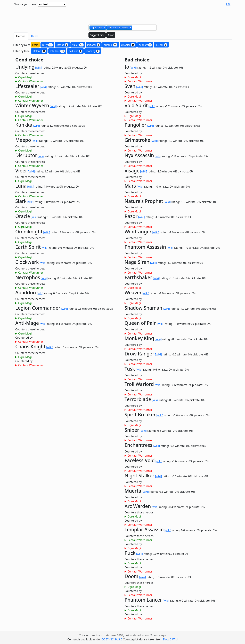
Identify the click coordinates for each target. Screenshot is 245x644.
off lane (39, 51)
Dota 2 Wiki (170, 639)
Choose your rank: (25, 4)
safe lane (57, 51)
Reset (35, 45)
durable (111, 45)
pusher (161, 45)
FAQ (229, 4)
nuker (78, 45)
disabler (128, 45)
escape (62, 45)
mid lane (75, 51)
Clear (111, 35)
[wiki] (39, 68)
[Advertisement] (122, 14)
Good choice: (30, 60)
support (145, 45)
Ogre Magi (25, 77)
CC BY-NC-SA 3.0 (112, 639)
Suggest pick (97, 35)
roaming (93, 51)
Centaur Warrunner (31, 81)
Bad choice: (138, 60)
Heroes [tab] (21, 36)
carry (47, 45)
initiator (94, 45)
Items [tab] (35, 36)
